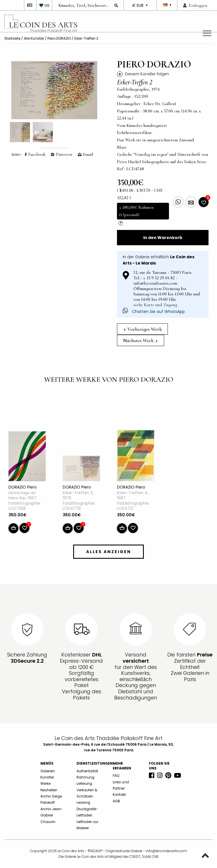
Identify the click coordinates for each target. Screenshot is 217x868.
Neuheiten (49, 790)
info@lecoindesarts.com (166, 851)
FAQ (116, 776)
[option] (54, 90)
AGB (116, 801)
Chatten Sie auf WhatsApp (154, 312)
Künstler (47, 777)
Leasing (83, 802)
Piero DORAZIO (59, 38)
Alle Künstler (34, 38)
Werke (45, 783)
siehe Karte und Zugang (155, 305)
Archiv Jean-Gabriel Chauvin (52, 815)
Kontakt (119, 795)
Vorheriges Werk (143, 329)
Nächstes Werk (140, 340)
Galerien (48, 771)
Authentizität (87, 771)
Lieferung (84, 783)
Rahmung (85, 777)
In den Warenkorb (163, 238)
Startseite (12, 38)
